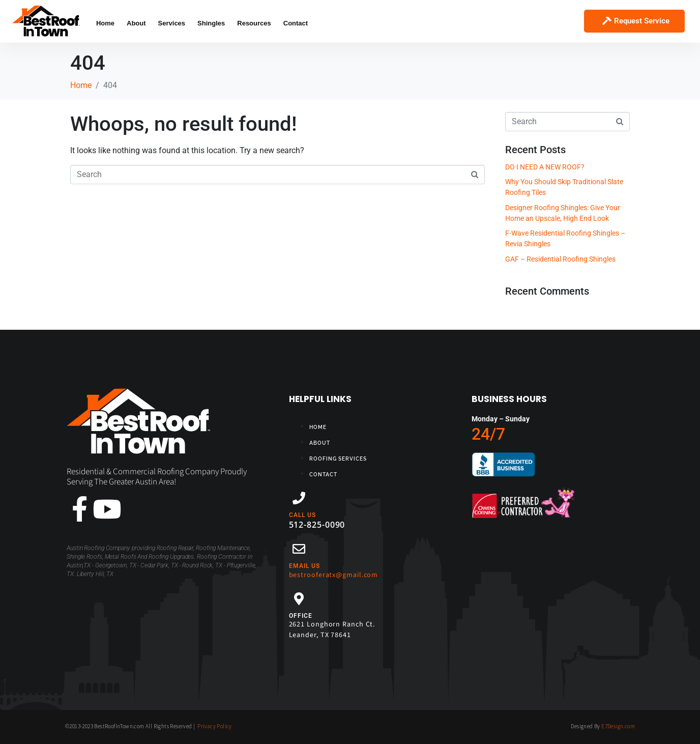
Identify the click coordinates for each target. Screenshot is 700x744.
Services (172, 23)
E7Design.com (618, 726)
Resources (254, 23)
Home (105, 23)
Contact (296, 23)
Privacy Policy (215, 726)
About (136, 23)
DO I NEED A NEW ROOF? (545, 167)
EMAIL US (304, 566)
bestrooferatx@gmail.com (334, 575)
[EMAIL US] (299, 549)
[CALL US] (299, 498)
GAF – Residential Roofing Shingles (560, 259)
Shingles (211, 23)
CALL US (302, 515)
